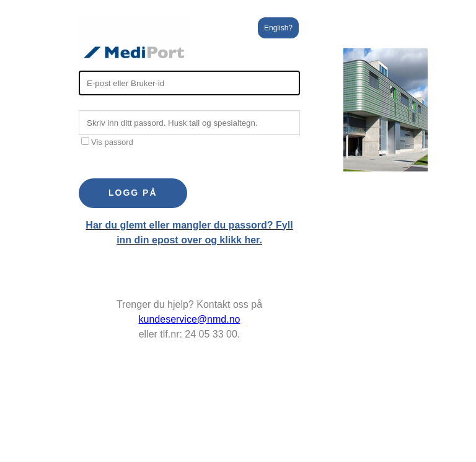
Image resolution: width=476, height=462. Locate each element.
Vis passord (107, 142)
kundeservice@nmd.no (190, 319)
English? (278, 28)
